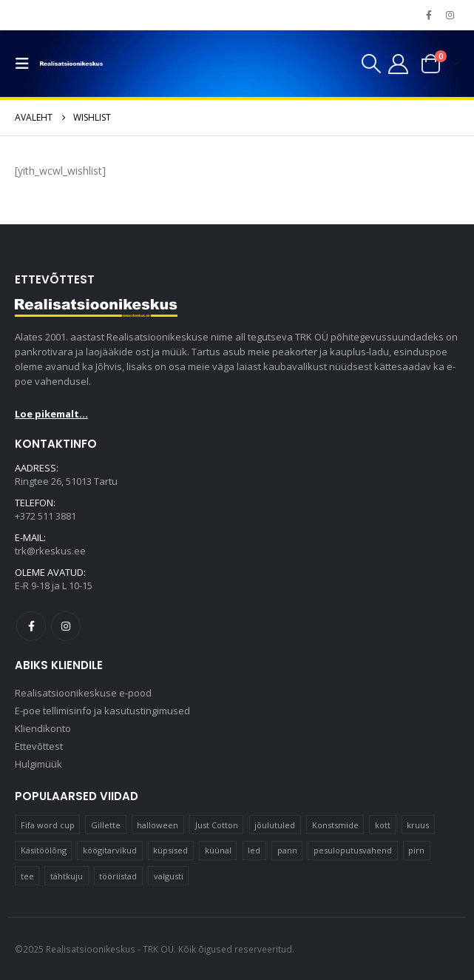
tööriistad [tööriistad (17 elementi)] (118, 876)
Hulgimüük (38, 765)
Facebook (31, 626)
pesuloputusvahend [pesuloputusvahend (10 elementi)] (353, 850)
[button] (26, 64)
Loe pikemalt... (51, 414)
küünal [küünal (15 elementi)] (218, 850)
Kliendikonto (43, 729)
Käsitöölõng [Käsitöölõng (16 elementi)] (44, 850)
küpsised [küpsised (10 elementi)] (170, 850)
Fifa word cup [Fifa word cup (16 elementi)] (48, 825)
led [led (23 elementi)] (254, 850)
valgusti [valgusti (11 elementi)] (169, 876)
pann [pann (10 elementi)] (287, 850)
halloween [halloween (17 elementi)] (158, 825)
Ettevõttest (39, 747)
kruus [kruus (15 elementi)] (418, 825)
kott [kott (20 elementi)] (383, 825)
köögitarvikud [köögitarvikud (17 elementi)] (110, 850)
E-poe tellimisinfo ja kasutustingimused (102, 711)
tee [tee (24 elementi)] (27, 876)
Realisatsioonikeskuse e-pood (83, 694)
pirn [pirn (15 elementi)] (416, 850)
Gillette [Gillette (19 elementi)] (106, 825)
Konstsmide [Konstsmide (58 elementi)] (335, 825)
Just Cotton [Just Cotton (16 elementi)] (217, 825)
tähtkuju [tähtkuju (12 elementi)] (67, 876)
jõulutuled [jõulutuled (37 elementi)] (275, 825)
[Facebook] (429, 15)
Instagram (66, 626)
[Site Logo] (71, 64)
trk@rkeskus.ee (50, 551)
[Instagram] (450, 15)
